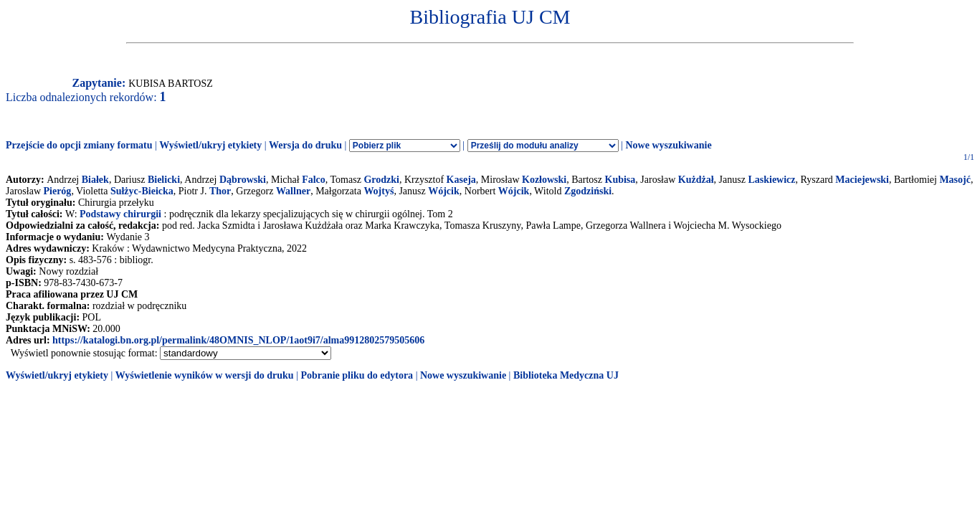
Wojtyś (379, 191)
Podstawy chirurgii (120, 214)
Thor (220, 191)
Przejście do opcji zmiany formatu (79, 145)
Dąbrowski (243, 180)
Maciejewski (862, 180)
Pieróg (58, 191)
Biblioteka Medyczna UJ (566, 375)
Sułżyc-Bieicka (142, 191)
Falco (314, 180)
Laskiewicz (771, 180)
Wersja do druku (305, 145)
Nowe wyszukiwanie (668, 145)
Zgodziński (588, 191)
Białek (95, 180)
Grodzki (381, 180)
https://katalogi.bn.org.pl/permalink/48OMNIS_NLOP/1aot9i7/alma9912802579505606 (238, 340)
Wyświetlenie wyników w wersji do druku (205, 375)
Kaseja (461, 180)
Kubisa (620, 180)
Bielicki (164, 180)
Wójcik (444, 191)
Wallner (293, 191)
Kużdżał (696, 180)
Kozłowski (544, 180)
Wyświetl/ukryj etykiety (210, 145)
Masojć (955, 180)
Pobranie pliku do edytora (357, 375)
